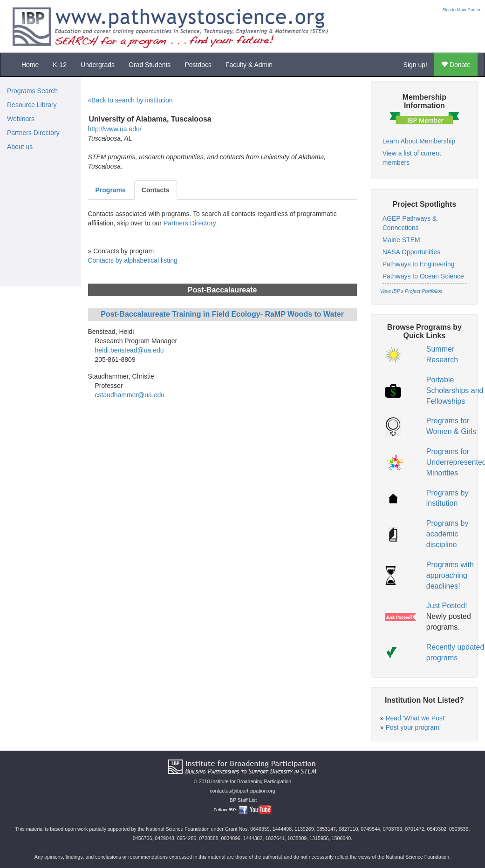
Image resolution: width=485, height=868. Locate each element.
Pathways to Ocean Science (423, 276)
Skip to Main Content (462, 10)
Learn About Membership (419, 141)
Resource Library (32, 105)
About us (20, 147)
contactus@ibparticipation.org (242, 791)
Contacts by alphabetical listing (133, 260)
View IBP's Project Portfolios (411, 291)
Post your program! (413, 727)
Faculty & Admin (249, 65)
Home (30, 65)
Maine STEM (401, 240)
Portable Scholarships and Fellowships (455, 390)
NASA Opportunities (412, 252)
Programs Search (32, 91)
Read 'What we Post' (415, 718)
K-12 (60, 65)
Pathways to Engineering (419, 264)
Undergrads (98, 65)
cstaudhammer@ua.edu (130, 395)
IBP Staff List (242, 800)
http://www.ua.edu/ (115, 129)
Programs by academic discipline (447, 534)
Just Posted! (447, 606)
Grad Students (150, 65)
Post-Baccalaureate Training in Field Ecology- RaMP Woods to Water (222, 314)
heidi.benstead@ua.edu (130, 350)
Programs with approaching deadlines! (450, 575)
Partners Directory (33, 133)
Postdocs (198, 65)
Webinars (21, 119)
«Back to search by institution (130, 100)
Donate (456, 65)
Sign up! (415, 65)
